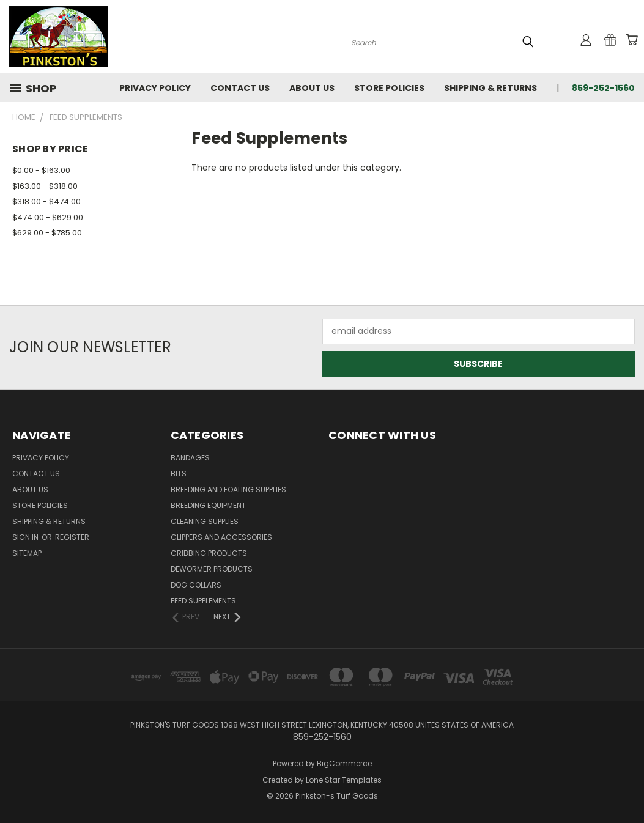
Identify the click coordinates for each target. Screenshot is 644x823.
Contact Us (240, 88)
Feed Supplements (203, 601)
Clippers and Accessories (221, 537)
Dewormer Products (212, 569)
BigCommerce (344, 763)
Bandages (190, 458)
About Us (312, 88)
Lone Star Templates (344, 780)
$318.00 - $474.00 (46, 201)
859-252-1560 (603, 88)
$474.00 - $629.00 (48, 217)
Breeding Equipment (208, 505)
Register (72, 537)
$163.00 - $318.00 (45, 186)
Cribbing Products (209, 553)
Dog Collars (196, 585)
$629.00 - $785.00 (47, 233)
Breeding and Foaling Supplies (228, 489)
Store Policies (389, 88)
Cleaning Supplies (205, 521)
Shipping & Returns (490, 88)
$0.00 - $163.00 (41, 170)
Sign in (26, 537)
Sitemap (27, 553)
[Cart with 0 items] (632, 40)
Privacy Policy (155, 88)
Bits (179, 474)
